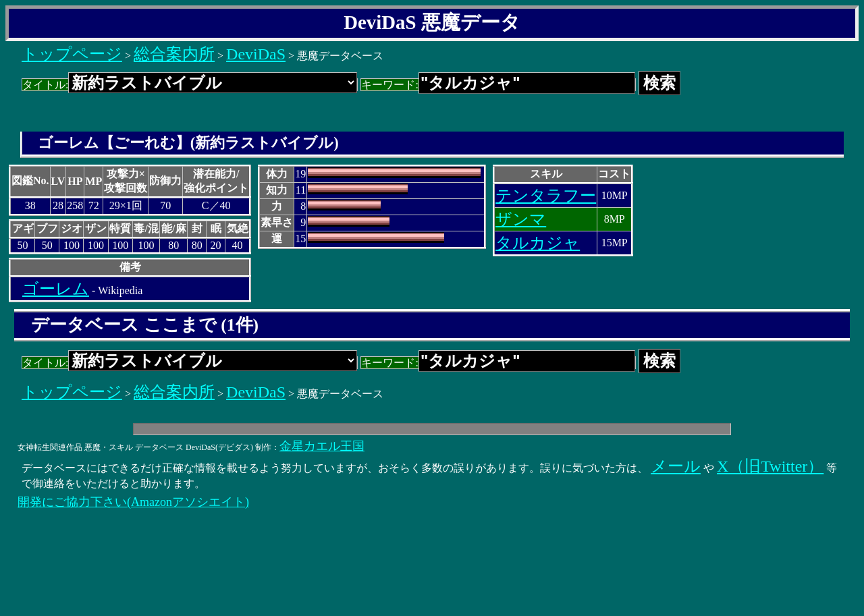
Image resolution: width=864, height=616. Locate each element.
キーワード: (498, 85)
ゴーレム (56, 289)
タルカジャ (538, 243)
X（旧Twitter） (770, 466)
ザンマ (521, 219)
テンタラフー (546, 196)
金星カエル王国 (322, 446)
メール (676, 466)
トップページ (72, 54)
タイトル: (190, 85)
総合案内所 (174, 54)
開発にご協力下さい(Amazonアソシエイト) (133, 502)
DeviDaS (256, 54)
